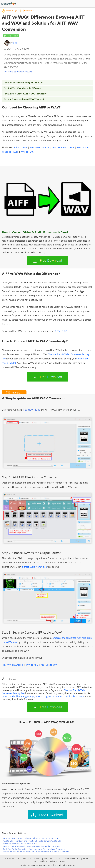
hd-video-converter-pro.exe (18, 72)
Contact (34, 861)
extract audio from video (34, 567)
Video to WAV (21, 147)
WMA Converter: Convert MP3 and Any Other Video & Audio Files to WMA (36, 852)
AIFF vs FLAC (61, 331)
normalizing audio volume (49, 696)
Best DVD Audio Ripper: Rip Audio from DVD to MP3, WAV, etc (31, 838)
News (62, 861)
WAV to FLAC (27, 152)
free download (31, 410)
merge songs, (28, 696)
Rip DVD (22, 859)
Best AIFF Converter (40, 147)
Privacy (53, 861)
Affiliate (44, 861)
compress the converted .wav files (69, 638)
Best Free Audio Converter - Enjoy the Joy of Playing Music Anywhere (34, 849)
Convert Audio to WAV (63, 147)
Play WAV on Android (13, 665)
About (86, 859)
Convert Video (35, 859)
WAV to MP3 (32, 665)
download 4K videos (74, 696)
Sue (15, 43)
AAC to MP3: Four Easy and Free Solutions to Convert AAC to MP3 (32, 841)
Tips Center (10, 859)
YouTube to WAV (49, 665)
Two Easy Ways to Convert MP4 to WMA (21, 844)
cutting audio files (11, 696)
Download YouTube (71, 859)
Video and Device (52, 859)
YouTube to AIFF (10, 152)
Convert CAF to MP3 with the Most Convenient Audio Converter (31, 846)
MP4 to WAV (83, 147)
